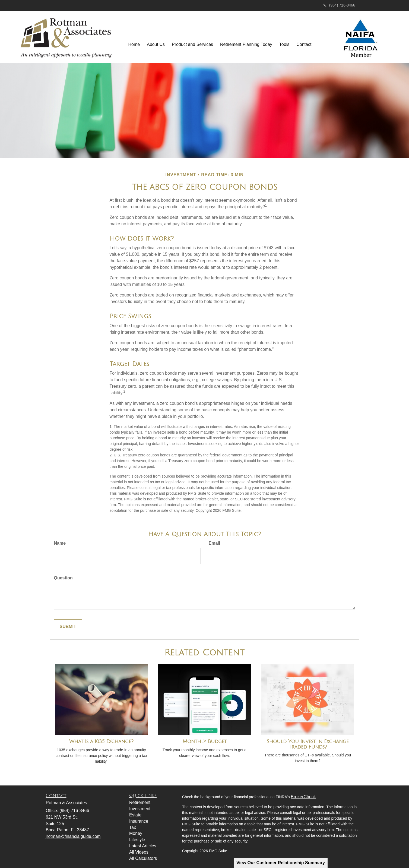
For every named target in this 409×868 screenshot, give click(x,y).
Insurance (139, 821)
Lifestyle (137, 840)
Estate (135, 815)
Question (63, 578)
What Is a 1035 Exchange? (101, 741)
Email (215, 543)
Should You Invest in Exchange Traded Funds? (308, 744)
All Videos (139, 852)
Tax (133, 827)
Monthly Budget (205, 741)
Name (60, 543)
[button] (156, 39)
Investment (140, 809)
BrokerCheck (303, 797)
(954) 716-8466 (339, 5)
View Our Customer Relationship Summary (281, 863)
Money (136, 833)
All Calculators (143, 858)
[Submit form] (68, 627)
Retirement (140, 802)
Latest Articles (143, 846)
